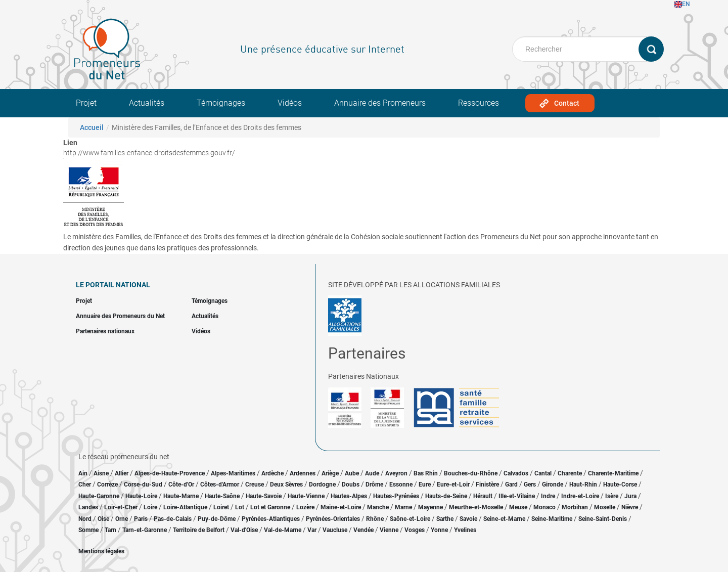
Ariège (330, 473)
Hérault (483, 496)
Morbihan (575, 507)
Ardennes (303, 473)
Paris (141, 519)
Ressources (479, 103)
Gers (530, 485)
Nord (85, 519)
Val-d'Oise (244, 530)
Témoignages (221, 103)
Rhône (375, 519)
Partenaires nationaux (105, 331)
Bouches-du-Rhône (471, 473)
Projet (86, 103)
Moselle (605, 507)
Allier (122, 473)
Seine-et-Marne (504, 519)
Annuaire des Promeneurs (380, 103)
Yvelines (465, 530)
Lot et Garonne (270, 507)
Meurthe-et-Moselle (476, 507)
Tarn (110, 530)
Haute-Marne (181, 496)
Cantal (543, 473)
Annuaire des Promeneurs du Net (120, 316)
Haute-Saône (222, 496)
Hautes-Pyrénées (396, 496)
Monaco (544, 507)
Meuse (518, 507)
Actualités (147, 103)
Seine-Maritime (552, 519)
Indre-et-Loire (580, 496)
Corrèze (107, 485)
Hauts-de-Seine (446, 496)
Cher (85, 485)
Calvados (516, 473)
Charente (570, 473)
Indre (548, 496)
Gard (511, 485)
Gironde (553, 485)
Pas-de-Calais (173, 519)
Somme (88, 530)
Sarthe (445, 519)
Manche (378, 507)
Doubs (351, 485)
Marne (403, 507)
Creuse (255, 485)
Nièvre (630, 507)
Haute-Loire (141, 496)
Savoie (468, 519)
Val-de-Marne (283, 530)
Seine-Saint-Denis (603, 519)
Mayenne (430, 507)
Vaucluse (335, 530)
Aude (372, 473)
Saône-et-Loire (410, 519)
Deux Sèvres (286, 485)
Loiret (221, 507)
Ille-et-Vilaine (517, 496)
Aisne (101, 473)
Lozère (305, 507)
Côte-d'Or (181, 485)
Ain (84, 473)
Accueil (92, 127)
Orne (122, 519)
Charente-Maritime (613, 473)
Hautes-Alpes (349, 496)
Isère (612, 496)
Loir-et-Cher (121, 507)
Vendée (363, 530)
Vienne (389, 530)
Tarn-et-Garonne (145, 530)
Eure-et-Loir (453, 485)
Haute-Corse (620, 485)
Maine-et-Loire (341, 507)
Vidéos (290, 103)
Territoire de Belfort (199, 530)
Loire (150, 507)
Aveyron (396, 473)
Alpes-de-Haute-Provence (170, 473)
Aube (352, 473)
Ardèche (272, 473)
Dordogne (322, 485)
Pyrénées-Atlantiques (271, 519)
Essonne (401, 485)
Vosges (415, 530)
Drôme (374, 485)
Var (312, 530)
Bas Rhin (426, 473)
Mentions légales (101, 551)
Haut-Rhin (583, 485)
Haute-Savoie (264, 496)
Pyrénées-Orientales (333, 519)
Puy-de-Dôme (217, 519)
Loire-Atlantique (185, 507)
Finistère (487, 485)
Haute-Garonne (99, 496)
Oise (103, 519)
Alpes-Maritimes (233, 473)
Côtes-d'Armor (220, 485)
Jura (630, 496)
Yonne (439, 530)
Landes (88, 507)
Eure (425, 485)
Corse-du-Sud (143, 485)
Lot (240, 507)
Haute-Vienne (306, 496)
